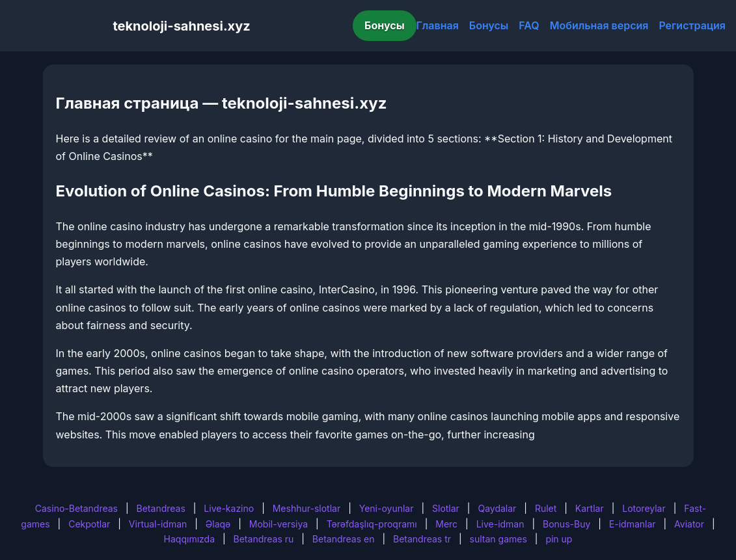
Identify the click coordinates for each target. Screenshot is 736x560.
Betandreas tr (422, 539)
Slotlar (446, 508)
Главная (438, 25)
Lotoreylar (644, 508)
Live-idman (500, 524)
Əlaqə (218, 524)
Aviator (689, 524)
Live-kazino (229, 508)
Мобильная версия (599, 25)
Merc (446, 524)
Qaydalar (497, 508)
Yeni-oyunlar (387, 508)
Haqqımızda (189, 539)
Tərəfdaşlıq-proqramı (372, 524)
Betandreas (161, 508)
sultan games (498, 539)
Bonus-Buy (566, 524)
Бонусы (385, 25)
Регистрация (692, 25)
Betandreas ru (264, 539)
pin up (559, 539)
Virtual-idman (158, 524)
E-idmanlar (633, 524)
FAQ (529, 25)
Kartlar (590, 508)
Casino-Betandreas (76, 508)
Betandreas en (344, 539)
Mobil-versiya (279, 524)
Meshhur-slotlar (307, 508)
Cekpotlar (89, 524)
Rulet (546, 508)
